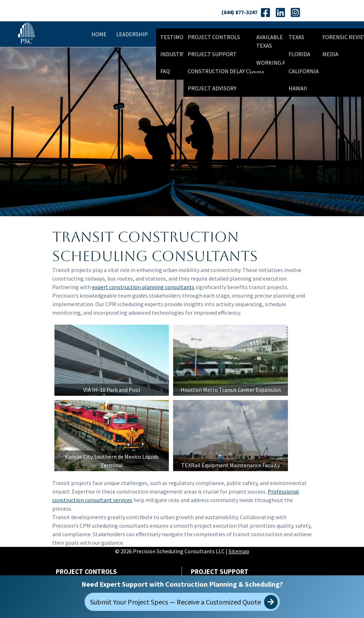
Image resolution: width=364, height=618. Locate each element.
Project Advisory (212, 88)
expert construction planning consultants (143, 287)
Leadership (132, 34)
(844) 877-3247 (239, 12)
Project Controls (214, 37)
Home (99, 34)
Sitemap (239, 553)
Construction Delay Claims (226, 71)
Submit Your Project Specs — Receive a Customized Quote (184, 602)
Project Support (212, 54)
